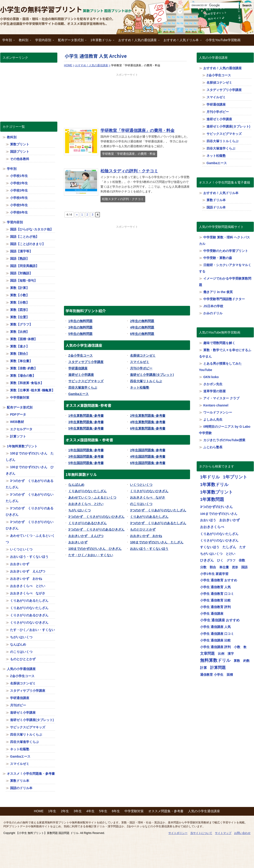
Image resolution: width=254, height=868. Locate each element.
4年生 (90, 811)
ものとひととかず (143, 529)
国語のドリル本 (21, 788)
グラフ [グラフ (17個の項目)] (231, 560)
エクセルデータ (21, 429)
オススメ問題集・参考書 (166, 811)
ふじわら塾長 (213, 447)
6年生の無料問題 (142, 334)
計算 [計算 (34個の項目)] (204, 668)
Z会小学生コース (81, 355)
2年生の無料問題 (142, 321)
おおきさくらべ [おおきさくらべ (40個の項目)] (212, 527)
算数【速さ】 (20, 346)
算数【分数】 (20, 302)
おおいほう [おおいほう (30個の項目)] (208, 520)
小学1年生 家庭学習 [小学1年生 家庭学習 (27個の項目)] (214, 574)
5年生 (103, 811)
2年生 (65, 811)
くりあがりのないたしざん (87, 491)
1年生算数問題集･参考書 (86, 416)
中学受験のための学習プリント (226, 251)
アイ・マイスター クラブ (221, 398)
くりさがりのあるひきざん (87, 523)
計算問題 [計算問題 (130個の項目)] (218, 668)
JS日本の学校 (213, 306)
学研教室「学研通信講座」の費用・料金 (138, 131)
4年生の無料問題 (142, 327)
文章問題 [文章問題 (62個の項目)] (207, 653)
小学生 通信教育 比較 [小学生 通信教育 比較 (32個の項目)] (215, 600)
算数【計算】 (20, 288)
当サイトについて (201, 833)
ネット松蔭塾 (140, 387)
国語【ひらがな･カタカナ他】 (32, 229)
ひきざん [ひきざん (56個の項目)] (207, 560)
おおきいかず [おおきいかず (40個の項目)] (230, 520)
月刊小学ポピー (141, 368)
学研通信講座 (78, 368)
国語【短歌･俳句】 (24, 280)
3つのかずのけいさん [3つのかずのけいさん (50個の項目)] (216, 507)
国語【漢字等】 (21, 251)
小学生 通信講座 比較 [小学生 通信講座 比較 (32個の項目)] (215, 640)
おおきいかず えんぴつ (86, 536)
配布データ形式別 (71, 41)
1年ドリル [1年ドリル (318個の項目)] (210, 477)
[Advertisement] (127, 100)
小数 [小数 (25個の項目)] (237, 647)
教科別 (24, 41)
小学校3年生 (19, 190)
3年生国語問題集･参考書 (86, 457)
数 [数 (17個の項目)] (245, 647)
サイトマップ (223, 833)
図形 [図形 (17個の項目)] (235, 567)
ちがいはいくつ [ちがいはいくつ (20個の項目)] (211, 554)
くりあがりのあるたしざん (149, 517)
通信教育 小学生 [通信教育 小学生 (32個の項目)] (212, 675)
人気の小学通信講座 (21, 669)
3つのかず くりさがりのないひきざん (96, 517)
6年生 (116, 811)
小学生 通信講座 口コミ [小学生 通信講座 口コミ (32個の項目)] (217, 634)
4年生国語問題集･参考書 (148, 457)
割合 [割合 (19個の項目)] (213, 567)
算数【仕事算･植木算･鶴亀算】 (32, 390)
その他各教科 (20, 159)
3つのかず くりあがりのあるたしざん (158, 523)
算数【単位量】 (21, 361)
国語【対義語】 (21, 273)
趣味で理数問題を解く (219, 343)
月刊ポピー (18, 705)
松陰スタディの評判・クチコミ (129, 171)
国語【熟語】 (20, 259)
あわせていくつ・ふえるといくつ (92, 497)
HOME (39, 811)
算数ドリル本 (20, 781)
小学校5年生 (19, 205)
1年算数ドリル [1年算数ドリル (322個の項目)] (214, 485)
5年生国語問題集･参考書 (86, 463)
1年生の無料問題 (80, 321)
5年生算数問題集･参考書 (86, 428)
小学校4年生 (19, 198)
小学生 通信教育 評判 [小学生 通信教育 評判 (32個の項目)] (215, 607)
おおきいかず (78, 542)
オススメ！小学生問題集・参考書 (31, 774)
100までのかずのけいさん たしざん (157, 542)
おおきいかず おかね (146, 536)
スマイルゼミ (140, 362)
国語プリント (20, 152)
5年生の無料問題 (80, 334)
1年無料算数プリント (22, 446)
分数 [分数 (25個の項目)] (203, 567)
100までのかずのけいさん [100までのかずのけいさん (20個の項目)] (219, 514)
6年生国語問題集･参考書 (148, 463)
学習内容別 (43, 41)
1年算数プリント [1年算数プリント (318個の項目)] (216, 492)
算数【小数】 (20, 295)
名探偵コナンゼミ (143, 355)
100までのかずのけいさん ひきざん (95, 549)
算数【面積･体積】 (24, 339)
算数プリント (20, 144)
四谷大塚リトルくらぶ (146, 381)
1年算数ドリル (101, 41)
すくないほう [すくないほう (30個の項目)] (210, 547)
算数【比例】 (20, 332)
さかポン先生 (213, 384)
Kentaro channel (216, 405)
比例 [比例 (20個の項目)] (221, 654)
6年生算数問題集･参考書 (148, 428)
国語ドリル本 (216, 207)
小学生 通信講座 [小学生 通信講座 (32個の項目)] (212, 614)
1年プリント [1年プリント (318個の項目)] (235, 477)
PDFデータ (18, 414)
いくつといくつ (141, 485)
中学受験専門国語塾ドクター (224, 299)
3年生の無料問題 (80, 327)
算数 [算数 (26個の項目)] (237, 661)
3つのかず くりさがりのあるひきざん (96, 529)
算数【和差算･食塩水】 (27, 383)
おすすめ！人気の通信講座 (138, 41)
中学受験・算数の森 (218, 258)
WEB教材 (17, 422)
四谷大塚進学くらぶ (83, 387)
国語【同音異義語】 (24, 266)
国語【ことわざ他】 (24, 237)
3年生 (78, 811)
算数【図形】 (20, 310)
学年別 (7, 41)
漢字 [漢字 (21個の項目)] (231, 654)
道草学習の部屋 (214, 391)
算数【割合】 (20, 354)
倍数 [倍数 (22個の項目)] (242, 560)
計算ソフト (18, 436)
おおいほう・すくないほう (149, 549)
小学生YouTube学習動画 (223, 40)
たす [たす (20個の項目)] (243, 547)
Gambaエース (78, 394)
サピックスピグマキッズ (86, 381)
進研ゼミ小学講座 (81, 375)
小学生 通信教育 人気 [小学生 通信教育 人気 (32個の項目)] (215, 587)
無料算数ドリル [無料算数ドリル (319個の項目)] (215, 660)
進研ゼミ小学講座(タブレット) (152, 375)
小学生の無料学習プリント (41, 9)
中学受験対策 (20, 398)
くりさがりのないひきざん (149, 491)
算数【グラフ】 (21, 324)
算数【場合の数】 (23, 376)
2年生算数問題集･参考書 (148, 416)
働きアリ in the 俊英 (218, 292)
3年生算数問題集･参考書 (86, 422)
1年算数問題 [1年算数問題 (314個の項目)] (212, 499)
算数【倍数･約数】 (24, 368)
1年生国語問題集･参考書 (86, 450)
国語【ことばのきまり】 (28, 244)
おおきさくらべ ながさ (148, 497)
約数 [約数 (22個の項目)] (246, 661)
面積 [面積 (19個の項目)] (230, 675)
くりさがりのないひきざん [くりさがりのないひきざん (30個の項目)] (219, 540)
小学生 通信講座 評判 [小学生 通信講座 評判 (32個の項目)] (215, 647)
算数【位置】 (20, 317)
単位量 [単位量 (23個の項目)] (224, 567)
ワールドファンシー (218, 412)
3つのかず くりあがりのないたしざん (158, 510)
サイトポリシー (178, 833)
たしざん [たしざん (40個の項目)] (229, 547)
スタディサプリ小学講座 (86, 362)
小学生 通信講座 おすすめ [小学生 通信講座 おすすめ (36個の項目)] (220, 620)
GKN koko (211, 377)
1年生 (52, 811)
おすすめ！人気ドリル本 (181, 41)
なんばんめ (76, 485)
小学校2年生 (19, 183)
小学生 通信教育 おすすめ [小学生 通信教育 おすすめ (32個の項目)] (219, 580)
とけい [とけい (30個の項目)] (230, 554)
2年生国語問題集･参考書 (148, 450)
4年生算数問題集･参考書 (148, 422)
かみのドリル (213, 313)
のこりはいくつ (141, 504)
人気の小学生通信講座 (204, 811)
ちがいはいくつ (79, 510)
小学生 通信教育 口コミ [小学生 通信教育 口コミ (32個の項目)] (217, 594)
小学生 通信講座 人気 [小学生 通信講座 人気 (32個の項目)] (215, 627)
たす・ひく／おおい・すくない (91, 555)
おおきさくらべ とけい (86, 504)
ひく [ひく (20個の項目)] (220, 560)
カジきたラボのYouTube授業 (224, 440)
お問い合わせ (242, 833)
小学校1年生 (19, 176)
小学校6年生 (19, 212)
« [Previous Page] (77, 215)
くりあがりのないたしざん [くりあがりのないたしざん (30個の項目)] (219, 534)
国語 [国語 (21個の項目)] (244, 567)
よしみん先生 (213, 419)
